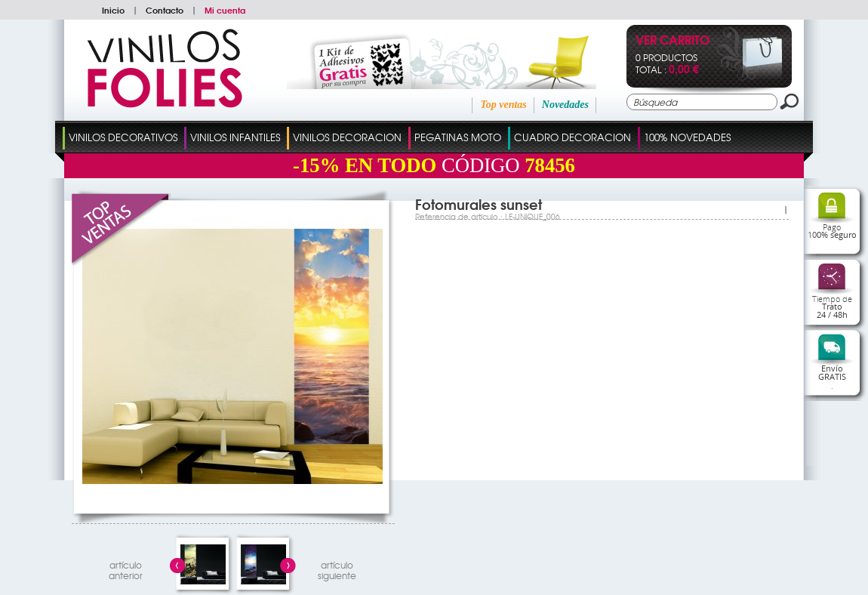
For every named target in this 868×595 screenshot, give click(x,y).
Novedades (565, 105)
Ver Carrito (673, 41)
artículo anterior (126, 568)
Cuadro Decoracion (573, 137)
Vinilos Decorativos (123, 137)
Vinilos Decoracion (347, 137)
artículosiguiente (337, 568)
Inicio (113, 10)
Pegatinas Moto (458, 137)
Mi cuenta (225, 10)
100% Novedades (687, 137)
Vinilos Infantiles (235, 137)
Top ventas (503, 105)
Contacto (165, 10)
